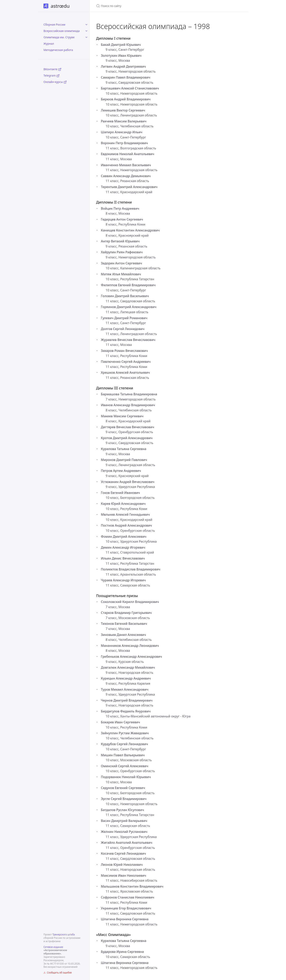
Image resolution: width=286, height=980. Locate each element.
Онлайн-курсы (55, 82)
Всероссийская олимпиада (62, 31)
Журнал (49, 44)
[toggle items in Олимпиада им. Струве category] (86, 37)
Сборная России (54, 24)
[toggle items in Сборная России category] (86, 25)
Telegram (52, 75)
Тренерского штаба (64, 934)
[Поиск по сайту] (143, 6)
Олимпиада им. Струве (59, 37)
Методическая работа (58, 50)
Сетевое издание (53, 947)
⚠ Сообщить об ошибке (58, 973)
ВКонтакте (52, 69)
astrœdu (57, 6)
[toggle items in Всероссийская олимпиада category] (86, 31)
